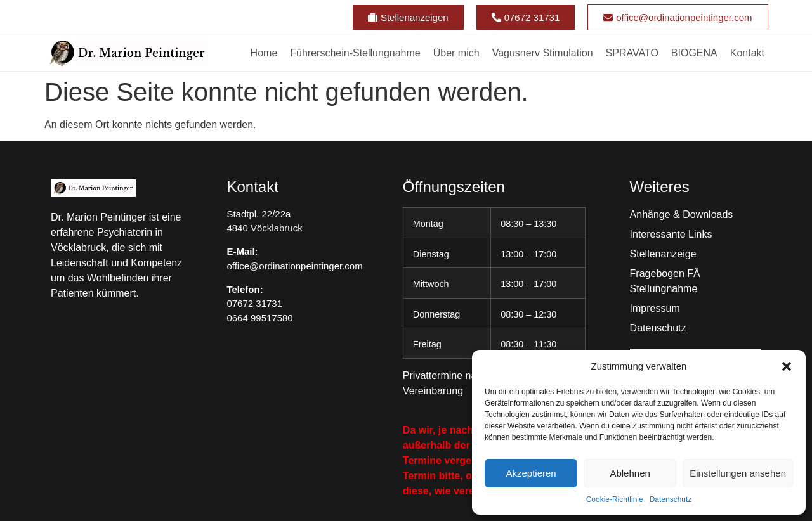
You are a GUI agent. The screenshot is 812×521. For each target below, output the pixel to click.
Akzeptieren (531, 473)
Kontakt (747, 53)
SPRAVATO (632, 53)
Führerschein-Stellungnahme (355, 53)
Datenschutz (671, 499)
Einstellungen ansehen (738, 473)
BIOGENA (694, 53)
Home (264, 53)
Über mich (456, 53)
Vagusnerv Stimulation (543, 53)
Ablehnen (630, 473)
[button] (787, 366)
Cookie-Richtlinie (615, 499)
